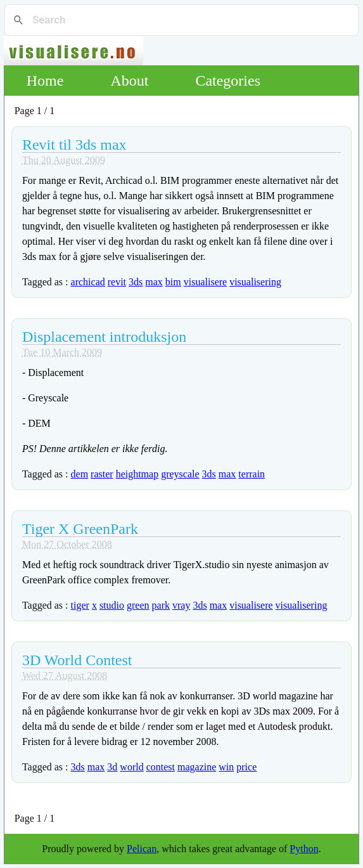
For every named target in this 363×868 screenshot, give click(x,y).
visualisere (205, 282)
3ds (136, 282)
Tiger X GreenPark (80, 529)
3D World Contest (77, 660)
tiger (80, 605)
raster (102, 474)
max (154, 282)
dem (80, 474)
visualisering (255, 282)
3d (112, 767)
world (131, 767)
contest (161, 767)
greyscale (180, 474)
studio (112, 605)
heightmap (137, 474)
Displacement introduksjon (104, 337)
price (246, 767)
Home (45, 81)
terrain (252, 474)
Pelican (142, 849)
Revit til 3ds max (74, 145)
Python (304, 849)
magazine (197, 767)
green (138, 605)
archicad (88, 282)
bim (173, 282)
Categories (228, 81)
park (161, 605)
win (226, 767)
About (129, 81)
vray (181, 605)
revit (117, 282)
